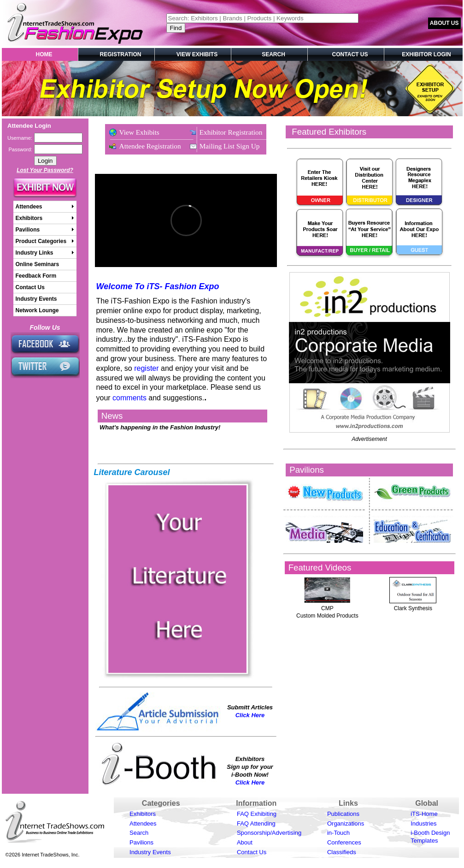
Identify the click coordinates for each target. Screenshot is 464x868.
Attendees (143, 823)
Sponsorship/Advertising (269, 833)
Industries (423, 823)
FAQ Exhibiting (257, 814)
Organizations (346, 823)
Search (139, 833)
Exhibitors (143, 814)
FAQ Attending (256, 823)
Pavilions (141, 842)
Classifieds (342, 852)
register (146, 368)
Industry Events (150, 852)
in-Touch (338, 833)
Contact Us (252, 852)
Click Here (250, 715)
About (245, 842)
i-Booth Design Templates (430, 837)
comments (129, 398)
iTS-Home (424, 814)
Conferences (344, 842)
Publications (343, 814)
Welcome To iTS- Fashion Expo (158, 286)
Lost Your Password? (45, 170)
